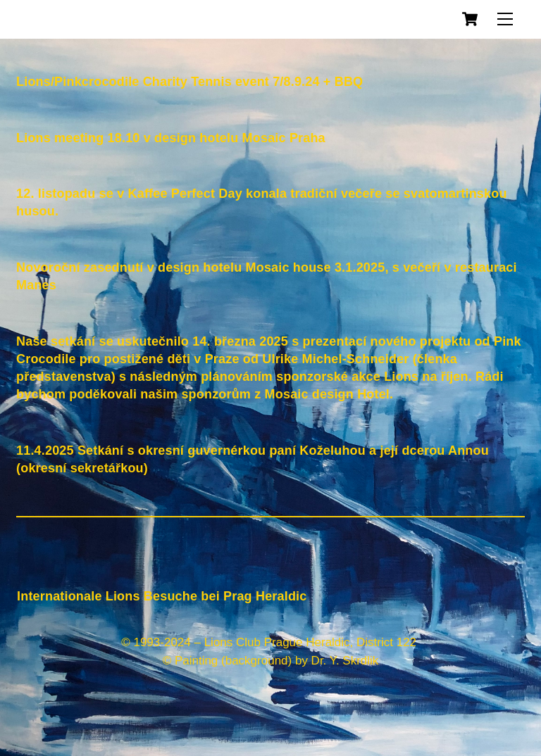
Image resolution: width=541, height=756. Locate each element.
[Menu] (505, 19)
